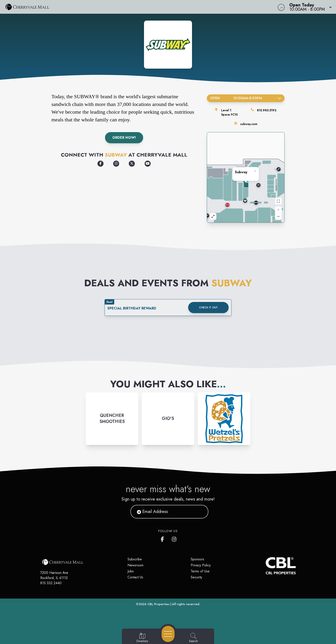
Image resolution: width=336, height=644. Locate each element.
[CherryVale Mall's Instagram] (174, 538)
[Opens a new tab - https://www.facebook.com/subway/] (100, 164)
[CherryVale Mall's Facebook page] (163, 538)
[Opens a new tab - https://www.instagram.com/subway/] (116, 164)
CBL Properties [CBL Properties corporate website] (158, 604)
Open (246, 98)
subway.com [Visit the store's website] (249, 124)
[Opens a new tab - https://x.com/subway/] (132, 164)
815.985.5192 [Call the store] (267, 110)
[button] (309, 7)
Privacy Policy (201, 565)
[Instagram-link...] (112, 419)
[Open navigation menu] (168, 634)
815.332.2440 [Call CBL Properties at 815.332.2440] (51, 583)
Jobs (131, 571)
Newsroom (135, 565)
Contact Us (135, 577)
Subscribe (135, 559)
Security (196, 577)
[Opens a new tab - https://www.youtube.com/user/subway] (148, 164)
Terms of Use (200, 571)
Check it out (208, 308)
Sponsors (197, 559)
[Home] (127, 7)
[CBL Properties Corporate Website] (266, 566)
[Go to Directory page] (142, 638)
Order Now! (124, 138)
